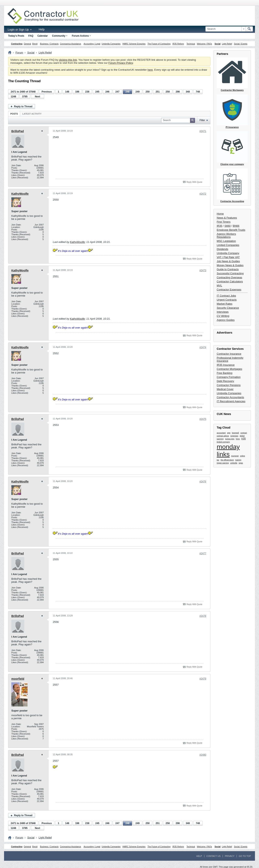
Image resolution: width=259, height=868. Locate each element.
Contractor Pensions (229, 385)
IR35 (219, 226)
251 (158, 92)
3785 (25, 97)
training (238, 460)
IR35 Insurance (226, 365)
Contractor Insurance (229, 354)
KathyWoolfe (20, 194)
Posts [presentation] (14, 114)
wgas (241, 463)
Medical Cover (225, 389)
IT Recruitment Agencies (231, 401)
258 (168, 92)
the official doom (227, 460)
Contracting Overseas (229, 277)
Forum (19, 53)
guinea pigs (230, 439)
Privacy (230, 856)
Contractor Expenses (229, 290)
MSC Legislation (226, 241)
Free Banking (225, 373)
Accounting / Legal (92, 44)
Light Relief (227, 44)
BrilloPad (18, 131)
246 (107, 92)
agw (229, 433)
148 (67, 92)
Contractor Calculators (230, 281)
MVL (219, 286)
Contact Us (214, 856)
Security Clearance (228, 308)
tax (218, 460)
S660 (227, 226)
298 (178, 92)
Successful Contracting (230, 273)
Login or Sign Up (20, 30)
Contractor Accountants (230, 397)
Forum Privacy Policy (121, 63)
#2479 (203, 679)
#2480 (203, 755)
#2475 (203, 419)
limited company (223, 442)
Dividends (222, 249)
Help (42, 29)
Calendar (43, 36)
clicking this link (68, 60)
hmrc (238, 439)
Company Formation (229, 377)
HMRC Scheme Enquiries (134, 44)
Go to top (245, 856)
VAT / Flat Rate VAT (228, 257)
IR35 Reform (178, 44)
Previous (47, 92)
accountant (221, 433)
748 (198, 92)
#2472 (203, 194)
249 (138, 92)
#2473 (203, 270)
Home (220, 214)
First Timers (224, 222)
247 (117, 92)
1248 (13, 97)
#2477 (203, 553)
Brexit (35, 44)
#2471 (203, 131)
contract (244, 433)
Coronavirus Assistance (71, 44)
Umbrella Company (228, 253)
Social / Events (241, 44)
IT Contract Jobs (226, 296)
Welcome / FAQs (204, 44)
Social (217, 44)
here (150, 70)
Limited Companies (228, 245)
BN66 (236, 226)
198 (77, 92)
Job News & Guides (228, 261)
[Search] (226, 29)
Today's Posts (16, 36)
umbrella (234, 463)
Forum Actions (81, 36)
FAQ (31, 36)
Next (37, 97)
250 (148, 92)
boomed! (235, 433)
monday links (228, 450)
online (243, 456)
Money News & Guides (230, 265)
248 (127, 92)
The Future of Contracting (159, 44)
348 (188, 92)
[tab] (14, 114)
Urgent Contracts (227, 300)
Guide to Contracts (228, 269)
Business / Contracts (49, 44)
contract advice (223, 436)
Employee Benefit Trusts (231, 230)
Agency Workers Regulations (226, 235)
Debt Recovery (225, 381)
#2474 (203, 347)
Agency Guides (226, 320)
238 (87, 92)
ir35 (244, 439)
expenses (234, 436)
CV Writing (223, 316)
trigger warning (223, 463)
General (27, 44)
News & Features (227, 218)
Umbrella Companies (111, 44)
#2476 (203, 482)
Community (60, 36)
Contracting (17, 44)
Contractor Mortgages (229, 369)
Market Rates (225, 304)
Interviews (223, 312)
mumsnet (235, 456)
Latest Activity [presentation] (32, 114)
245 (97, 92)
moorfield (18, 679)
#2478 (203, 616)
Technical (191, 44)
